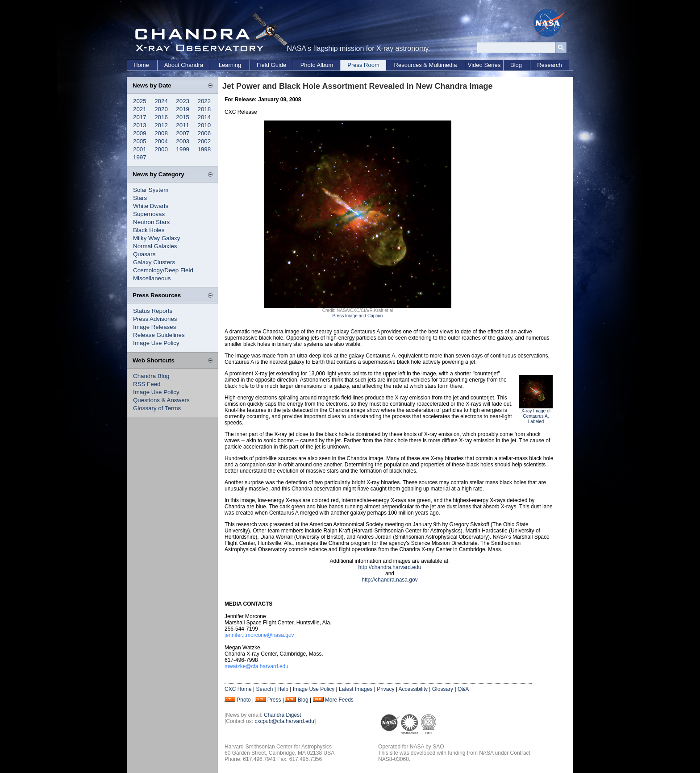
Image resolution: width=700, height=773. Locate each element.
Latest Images (356, 689)
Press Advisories (155, 319)
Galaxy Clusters (154, 262)
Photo (244, 700)
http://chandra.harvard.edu (390, 567)
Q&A (463, 689)
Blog (516, 65)
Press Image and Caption (358, 316)
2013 (140, 125)
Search (264, 689)
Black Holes (149, 230)
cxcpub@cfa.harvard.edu (284, 721)
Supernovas (149, 214)
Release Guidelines (159, 335)
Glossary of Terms (157, 408)
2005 (140, 141)
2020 (161, 109)
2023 (183, 101)
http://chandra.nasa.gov (390, 580)
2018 (204, 109)
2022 (204, 101)
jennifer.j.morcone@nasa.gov (259, 635)
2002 (204, 141)
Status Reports (153, 311)
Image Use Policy (156, 343)
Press (274, 700)
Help (283, 689)
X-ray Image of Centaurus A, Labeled (536, 416)
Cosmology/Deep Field (163, 270)
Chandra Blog (151, 376)
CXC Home (238, 689)
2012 (161, 125)
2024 (161, 101)
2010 (204, 125)
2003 (183, 141)
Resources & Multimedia (426, 65)
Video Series (484, 65)
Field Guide (271, 65)
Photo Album (317, 65)
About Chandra (184, 65)
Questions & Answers (161, 400)
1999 (183, 149)
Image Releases (154, 327)
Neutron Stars (151, 222)
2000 (161, 149)
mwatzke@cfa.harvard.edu (256, 666)
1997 (140, 157)
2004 (161, 141)
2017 (140, 117)
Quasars (144, 254)
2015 (183, 117)
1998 (204, 149)
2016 (161, 117)
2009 (140, 133)
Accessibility (413, 689)
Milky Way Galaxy (156, 238)
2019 (183, 109)
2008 (161, 133)
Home (141, 65)
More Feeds (339, 700)
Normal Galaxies (155, 246)
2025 (140, 101)
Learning (230, 65)
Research (550, 65)
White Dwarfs (151, 206)
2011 (183, 125)
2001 (140, 149)
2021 (140, 109)
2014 (204, 117)
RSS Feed (147, 384)
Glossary (443, 689)
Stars (140, 198)
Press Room (363, 65)
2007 (183, 133)
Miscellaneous (152, 278)
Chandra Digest (282, 715)
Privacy (385, 689)
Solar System (151, 190)
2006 (204, 133)
